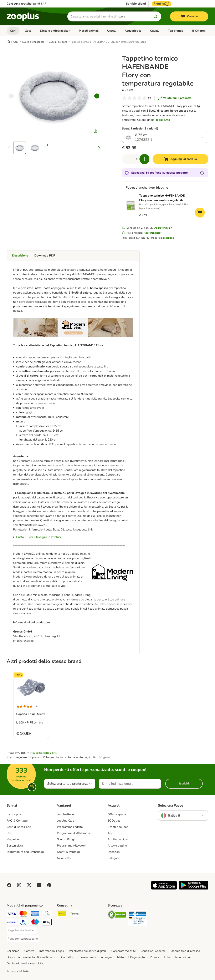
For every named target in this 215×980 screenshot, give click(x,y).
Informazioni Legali (52, 951)
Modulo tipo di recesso (185, 951)
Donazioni (114, 852)
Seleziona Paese (171, 806)
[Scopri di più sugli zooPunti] (202, 173)
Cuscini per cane (58, 42)
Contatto (67, 957)
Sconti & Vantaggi (69, 852)
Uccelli (112, 31)
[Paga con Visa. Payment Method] (12, 915)
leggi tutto (163, 120)
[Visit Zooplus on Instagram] (19, 885)
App (110, 833)
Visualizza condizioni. (43, 753)
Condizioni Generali (153, 951)
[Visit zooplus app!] (164, 889)
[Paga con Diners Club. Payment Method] (47, 915)
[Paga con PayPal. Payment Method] (23, 923)
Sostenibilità (15, 846)
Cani (13, 31)
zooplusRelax (66, 814)
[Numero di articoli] (136, 159)
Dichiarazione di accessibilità (25, 963)
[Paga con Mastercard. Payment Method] (23, 915)
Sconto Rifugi (66, 839)
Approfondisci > (163, 228)
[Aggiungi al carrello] (180, 159)
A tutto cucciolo (118, 839)
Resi (9, 833)
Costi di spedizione (19, 827)
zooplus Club (66, 821)
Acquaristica (133, 31)
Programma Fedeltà (70, 827)
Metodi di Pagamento (131, 957)
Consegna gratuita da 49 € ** (26, 4)
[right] (97, 96)
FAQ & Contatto (17, 821)
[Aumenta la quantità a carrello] (144, 159)
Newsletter (64, 858)
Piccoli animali (89, 31)
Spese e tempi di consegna (95, 957)
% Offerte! (198, 31)
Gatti (28, 31)
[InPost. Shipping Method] (74, 915)
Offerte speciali (117, 814)
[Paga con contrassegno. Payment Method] (23, 939)
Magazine (13, 839)
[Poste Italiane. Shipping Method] (62, 915)
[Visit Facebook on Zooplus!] (9, 885)
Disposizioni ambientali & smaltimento (31, 957)
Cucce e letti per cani (34, 42)
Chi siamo (13, 951)
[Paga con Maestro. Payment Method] (35, 923)
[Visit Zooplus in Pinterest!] (49, 885)
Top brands (175, 31)
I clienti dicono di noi (177, 957)
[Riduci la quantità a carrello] (127, 159)
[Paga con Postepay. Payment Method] (12, 923)
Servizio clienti (136, 4)
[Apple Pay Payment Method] (47, 923)
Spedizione (168, 238)
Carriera (29, 951)
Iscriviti (184, 784)
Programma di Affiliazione (74, 833)
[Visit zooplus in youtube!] (39, 885)
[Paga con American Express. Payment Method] (35, 915)
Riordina (162, 4)
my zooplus (14, 814)
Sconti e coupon (118, 827)
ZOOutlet (114, 821)
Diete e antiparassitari (55, 31)
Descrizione (20, 256)
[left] (11, 96)
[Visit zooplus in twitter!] (29, 885)
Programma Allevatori (71, 846)
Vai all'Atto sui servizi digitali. (88, 951)
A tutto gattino (117, 846)
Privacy (154, 957)
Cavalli (155, 31)
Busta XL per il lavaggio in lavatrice (39, 537)
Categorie (114, 858)
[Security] (117, 915)
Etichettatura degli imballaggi (25, 852)
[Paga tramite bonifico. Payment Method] (22, 930)
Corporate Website (124, 951)
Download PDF (45, 256)
